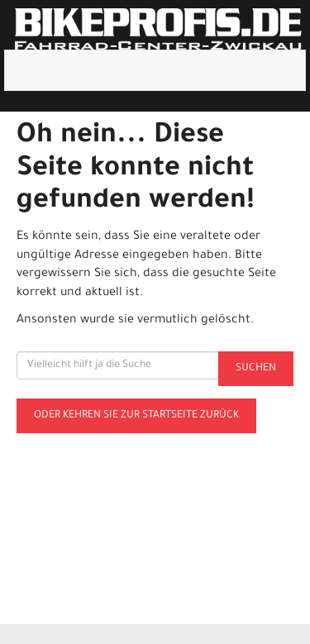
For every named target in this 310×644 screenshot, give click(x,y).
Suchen (256, 369)
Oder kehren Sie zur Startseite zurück (136, 416)
